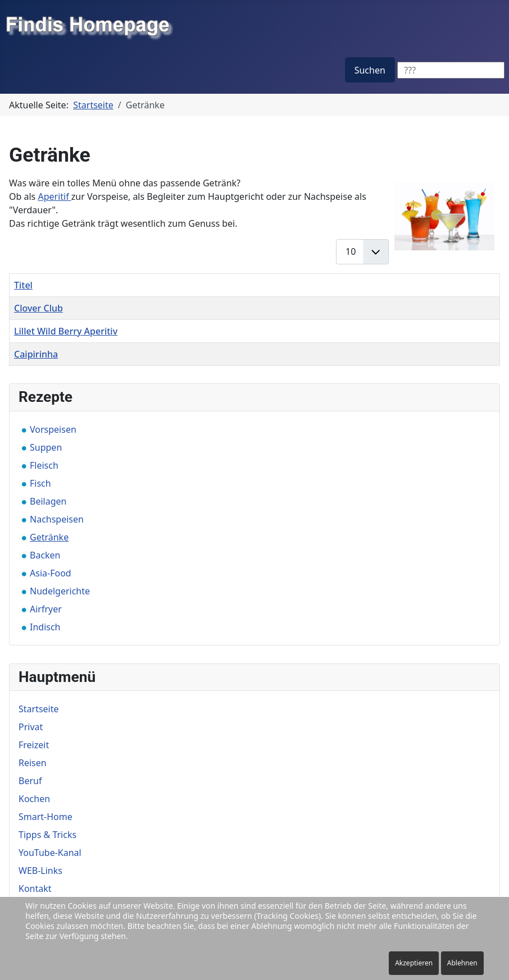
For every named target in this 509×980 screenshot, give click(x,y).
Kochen (34, 799)
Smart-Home (46, 817)
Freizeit (34, 745)
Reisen (33, 763)
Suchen (370, 70)
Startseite (39, 709)
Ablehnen (462, 963)
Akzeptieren (414, 963)
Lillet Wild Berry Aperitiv (66, 331)
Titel (23, 285)
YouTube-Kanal (50, 853)
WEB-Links (40, 871)
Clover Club (38, 308)
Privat (31, 727)
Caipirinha (36, 354)
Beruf (30, 781)
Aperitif (54, 196)
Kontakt (35, 889)
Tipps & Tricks (47, 835)
